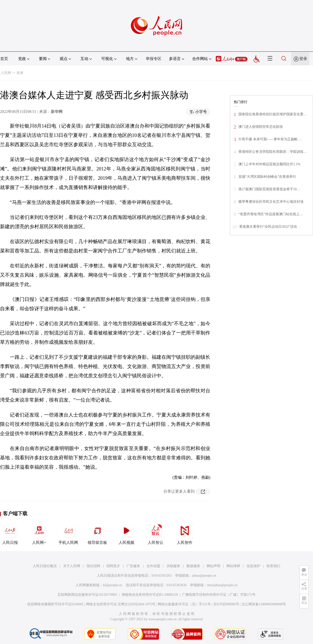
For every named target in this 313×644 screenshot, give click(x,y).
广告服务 (133, 566)
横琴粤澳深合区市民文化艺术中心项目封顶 (271, 202)
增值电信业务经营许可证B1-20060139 (150, 595)
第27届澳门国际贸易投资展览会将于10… (269, 189)
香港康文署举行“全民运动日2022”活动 (268, 227)
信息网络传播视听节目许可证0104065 (55, 604)
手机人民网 (68, 533)
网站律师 (233, 566)
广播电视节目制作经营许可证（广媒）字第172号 (219, 595)
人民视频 (126, 533)
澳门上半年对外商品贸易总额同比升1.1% (269, 164)
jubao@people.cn (204, 576)
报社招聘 (93, 566)
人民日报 (10, 533)
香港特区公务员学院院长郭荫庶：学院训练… (273, 152)
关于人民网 (72, 566)
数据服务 (193, 566)
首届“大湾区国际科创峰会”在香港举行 (267, 177)
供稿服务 (173, 566)
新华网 (57, 112)
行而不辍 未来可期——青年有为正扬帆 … (270, 139)
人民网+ (39, 533)
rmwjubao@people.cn (222, 585)
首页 (4, 59)
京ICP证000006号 (226, 604)
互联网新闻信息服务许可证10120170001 (87, 595)
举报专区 (154, 59)
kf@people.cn (113, 585)
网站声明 (213, 566)
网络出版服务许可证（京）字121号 (184, 604)
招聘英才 (113, 566)
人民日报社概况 (45, 566)
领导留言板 (97, 533)
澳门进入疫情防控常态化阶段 (261, 127)
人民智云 (156, 533)
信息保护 (253, 566)
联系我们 (273, 566)
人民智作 (185, 533)
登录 (303, 59)
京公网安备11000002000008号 (264, 604)
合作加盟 (153, 566)
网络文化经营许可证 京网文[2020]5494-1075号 (121, 604)
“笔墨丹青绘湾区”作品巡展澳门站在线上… (271, 214)
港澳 (20, 73)
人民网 (6, 73)
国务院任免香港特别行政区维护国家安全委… (273, 114)
